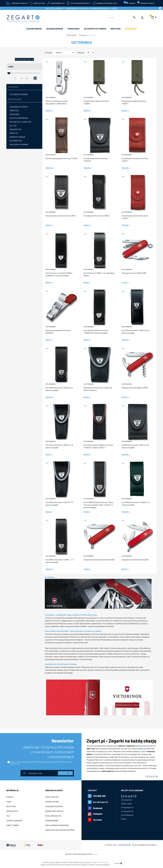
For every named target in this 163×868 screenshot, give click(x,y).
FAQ (8, 816)
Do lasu (13, 126)
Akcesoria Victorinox (19, 144)
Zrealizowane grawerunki (57, 825)
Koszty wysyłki (52, 797)
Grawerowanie (52, 821)
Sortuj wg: (48, 53)
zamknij (118, 863)
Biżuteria (116, 29)
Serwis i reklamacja (54, 811)
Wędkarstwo (15, 129)
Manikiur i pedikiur (17, 137)
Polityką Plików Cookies (100, 862)
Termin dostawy (52, 802)
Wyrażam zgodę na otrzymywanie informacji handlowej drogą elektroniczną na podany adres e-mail (41, 763)
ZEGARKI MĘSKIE (34, 29)
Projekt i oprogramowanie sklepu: (81, 854)
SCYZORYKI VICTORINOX (95, 29)
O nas (9, 802)
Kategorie (13, 87)
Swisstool (14, 110)
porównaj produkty (146, 3)
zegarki (144, 751)
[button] (35, 78)
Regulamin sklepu (53, 816)
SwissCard (14, 114)
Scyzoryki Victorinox (19, 94)
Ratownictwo (16, 141)
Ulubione (129, 3)
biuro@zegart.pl (100, 802)
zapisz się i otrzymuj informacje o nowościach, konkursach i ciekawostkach (49, 752)
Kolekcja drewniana (19, 118)
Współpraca (12, 811)
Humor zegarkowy (14, 821)
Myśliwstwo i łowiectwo (21, 122)
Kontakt (10, 797)
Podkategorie (15, 99)
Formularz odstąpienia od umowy (60, 830)
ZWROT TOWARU (13, 825)
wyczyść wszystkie (25, 59)
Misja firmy (11, 806)
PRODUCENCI (74, 29)
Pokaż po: (81, 53)
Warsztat (14, 133)
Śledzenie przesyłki (54, 806)
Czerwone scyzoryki (19, 107)
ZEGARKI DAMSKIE (55, 29)
